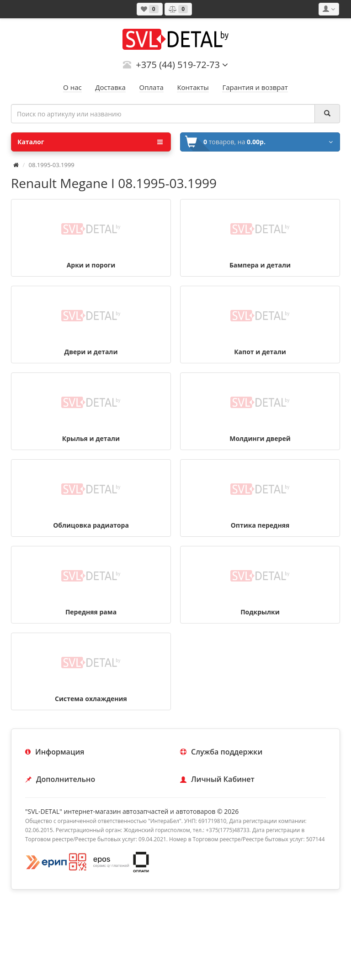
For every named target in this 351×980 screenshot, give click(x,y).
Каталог (90, 142)
